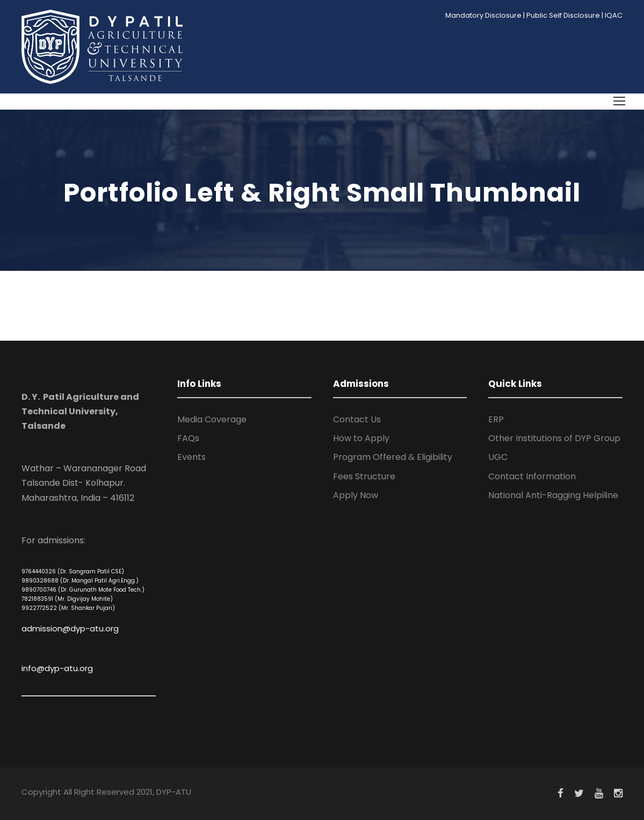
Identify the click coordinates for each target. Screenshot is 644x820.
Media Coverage (212, 419)
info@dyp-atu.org (57, 668)
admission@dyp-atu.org (70, 628)
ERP (496, 419)
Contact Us (357, 419)
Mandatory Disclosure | (485, 15)
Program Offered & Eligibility (393, 457)
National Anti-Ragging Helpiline (553, 495)
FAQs (188, 438)
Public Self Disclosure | (565, 15)
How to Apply (361, 438)
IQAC (614, 15)
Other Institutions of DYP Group (554, 438)
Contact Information (532, 476)
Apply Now (356, 495)
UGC (498, 457)
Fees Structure (364, 476)
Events (191, 457)
